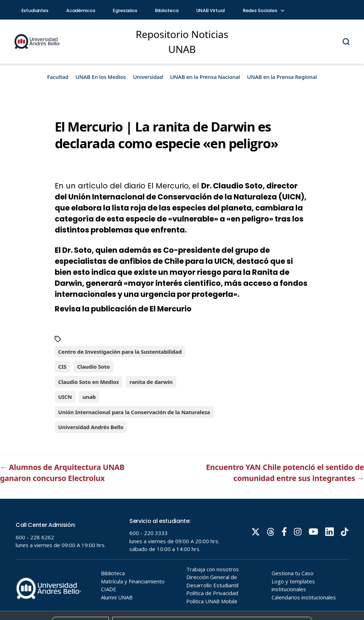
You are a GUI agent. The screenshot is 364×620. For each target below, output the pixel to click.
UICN (65, 397)
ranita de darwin (151, 382)
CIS (62, 367)
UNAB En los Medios (101, 77)
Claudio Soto (93, 367)
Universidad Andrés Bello (91, 427)
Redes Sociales (263, 10)
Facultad (58, 77)
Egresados (125, 10)
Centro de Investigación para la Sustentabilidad (120, 352)
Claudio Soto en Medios (89, 382)
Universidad (148, 77)
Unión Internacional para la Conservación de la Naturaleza (134, 412)
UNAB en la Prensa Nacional (205, 77)
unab (89, 397)
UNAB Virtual (211, 10)
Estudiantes (35, 10)
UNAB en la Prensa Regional (282, 77)
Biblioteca (167, 10)
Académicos (81, 10)
